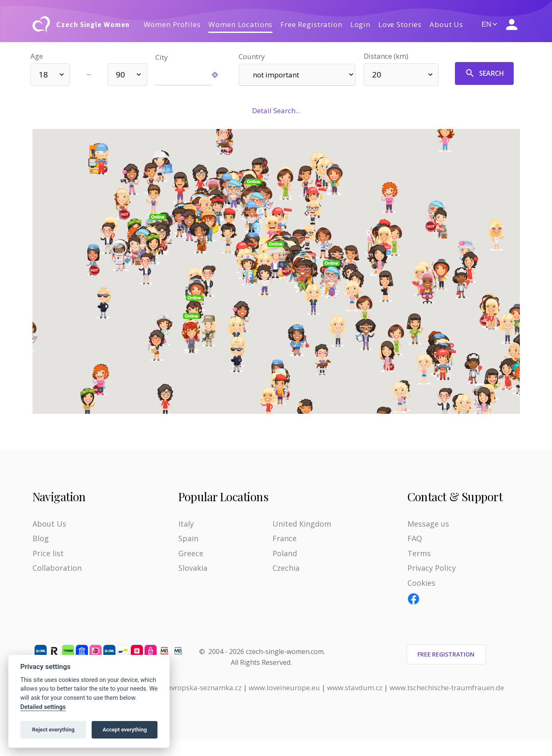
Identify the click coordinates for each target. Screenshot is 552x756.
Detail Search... (276, 111)
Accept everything (125, 730)
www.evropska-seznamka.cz (196, 688)
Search (485, 73)
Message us (428, 524)
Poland (285, 553)
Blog (41, 538)
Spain (188, 538)
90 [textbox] (120, 75)
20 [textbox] (377, 75)
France (285, 538)
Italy (186, 524)
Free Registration (311, 24)
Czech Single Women (93, 25)
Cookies (421, 583)
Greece (191, 553)
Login (360, 24)
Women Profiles (172, 24)
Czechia (286, 568)
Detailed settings (43, 707)
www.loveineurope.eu (284, 688)
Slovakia (193, 568)
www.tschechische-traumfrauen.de (447, 688)
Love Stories (400, 24)
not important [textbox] (276, 75)
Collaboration (57, 568)
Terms (419, 553)
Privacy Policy (432, 568)
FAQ (415, 538)
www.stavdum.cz (355, 688)
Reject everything (53, 730)
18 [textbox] (43, 75)
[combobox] (50, 75)
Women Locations (240, 24)
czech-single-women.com (285, 652)
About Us (446, 24)
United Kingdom (302, 524)
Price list (48, 553)
